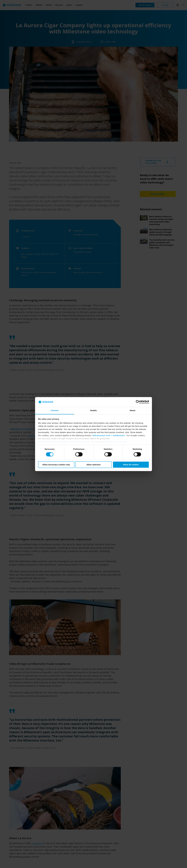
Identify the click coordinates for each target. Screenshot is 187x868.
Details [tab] (94, 411)
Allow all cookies (131, 465)
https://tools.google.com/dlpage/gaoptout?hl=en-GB (64, 442)
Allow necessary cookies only (56, 465)
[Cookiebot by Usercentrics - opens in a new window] (138, 402)
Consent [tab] (55, 411)
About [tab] (132, 411)
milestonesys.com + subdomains (109, 436)
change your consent (116, 442)
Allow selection (93, 465)
